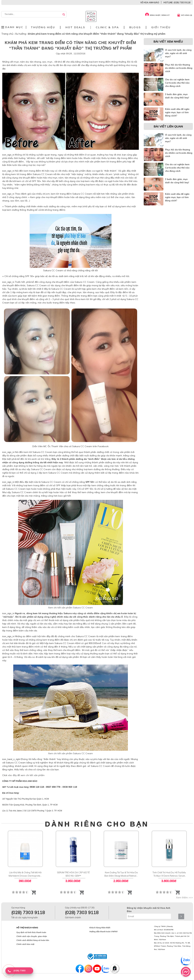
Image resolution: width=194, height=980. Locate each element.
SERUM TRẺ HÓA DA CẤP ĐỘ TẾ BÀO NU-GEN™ (73, 874)
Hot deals (75, 27)
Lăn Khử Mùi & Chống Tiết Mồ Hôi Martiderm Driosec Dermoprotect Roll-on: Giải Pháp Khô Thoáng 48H (25, 874)
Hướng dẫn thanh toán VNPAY (104, 931)
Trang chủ (8, 34)
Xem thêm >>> (184, 897)
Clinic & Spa (107, 27)
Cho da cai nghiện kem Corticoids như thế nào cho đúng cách (177, 83)
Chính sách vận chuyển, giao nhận (32, 936)
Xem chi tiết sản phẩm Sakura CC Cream (71, 608)
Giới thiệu (161, 27)
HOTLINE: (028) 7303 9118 (177, 2)
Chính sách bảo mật (25, 944)
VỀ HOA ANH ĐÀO (150, 2)
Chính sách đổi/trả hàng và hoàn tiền (33, 940)
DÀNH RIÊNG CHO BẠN (97, 824)
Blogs (135, 27)
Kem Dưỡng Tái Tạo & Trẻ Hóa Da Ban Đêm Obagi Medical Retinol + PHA (121, 874)
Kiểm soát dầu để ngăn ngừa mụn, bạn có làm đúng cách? (177, 112)
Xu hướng (21, 34)
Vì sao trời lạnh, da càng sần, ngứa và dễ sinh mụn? (178, 53)
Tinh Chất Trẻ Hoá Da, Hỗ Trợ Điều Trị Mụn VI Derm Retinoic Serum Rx (169, 874)
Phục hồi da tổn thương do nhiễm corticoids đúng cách (179, 68)
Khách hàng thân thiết (100, 928)
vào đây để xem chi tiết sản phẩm (26, 775)
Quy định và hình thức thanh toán (31, 932)
